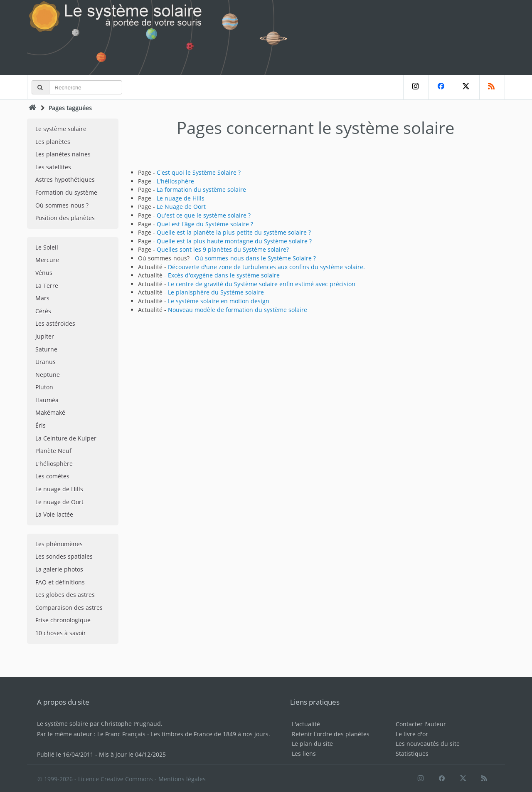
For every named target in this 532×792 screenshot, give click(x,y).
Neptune (48, 375)
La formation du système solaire (201, 189)
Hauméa (47, 400)
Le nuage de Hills (59, 489)
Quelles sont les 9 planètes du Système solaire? (223, 249)
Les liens (304, 754)
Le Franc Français (121, 734)
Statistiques (412, 754)
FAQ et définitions (60, 582)
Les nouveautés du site (428, 744)
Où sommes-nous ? (62, 205)
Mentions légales (182, 779)
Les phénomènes (59, 544)
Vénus (44, 273)
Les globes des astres (65, 595)
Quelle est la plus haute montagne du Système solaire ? (234, 241)
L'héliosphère (54, 464)
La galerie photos (59, 569)
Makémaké (50, 412)
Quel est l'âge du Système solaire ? (205, 224)
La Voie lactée (54, 514)
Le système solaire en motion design (219, 301)
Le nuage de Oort (59, 502)
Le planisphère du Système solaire (216, 292)
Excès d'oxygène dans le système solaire (224, 275)
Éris (41, 425)
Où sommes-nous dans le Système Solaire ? (255, 258)
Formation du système (66, 192)
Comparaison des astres (69, 608)
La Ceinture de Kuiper (66, 438)
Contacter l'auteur (421, 724)
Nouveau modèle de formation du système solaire (238, 310)
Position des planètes (65, 218)
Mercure (47, 260)
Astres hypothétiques (65, 179)
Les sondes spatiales (64, 556)
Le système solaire (61, 129)
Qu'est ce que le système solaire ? (204, 215)
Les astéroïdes (55, 323)
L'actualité (306, 724)
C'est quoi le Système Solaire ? (199, 172)
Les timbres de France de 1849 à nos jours (210, 734)
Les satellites (53, 167)
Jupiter (45, 336)
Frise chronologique (63, 620)
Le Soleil (47, 247)
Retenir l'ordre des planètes (331, 734)
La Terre (47, 286)
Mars (42, 298)
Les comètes (52, 476)
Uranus (46, 362)
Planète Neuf (53, 451)
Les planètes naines (63, 154)
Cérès (43, 311)
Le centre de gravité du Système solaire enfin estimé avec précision (262, 284)
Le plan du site (312, 744)
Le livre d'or (412, 734)
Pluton (44, 387)
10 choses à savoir (61, 633)
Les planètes (53, 142)
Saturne (46, 349)
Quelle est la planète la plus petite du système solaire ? (234, 232)
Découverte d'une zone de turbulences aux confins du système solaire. (266, 267)
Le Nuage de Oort (181, 207)
